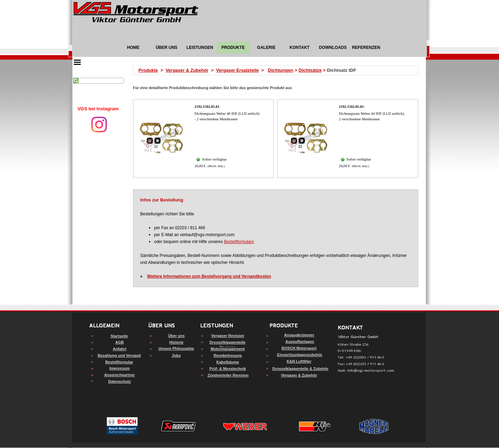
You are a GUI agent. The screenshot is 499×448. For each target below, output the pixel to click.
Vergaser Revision (227, 336)
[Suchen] (98, 81)
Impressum (120, 368)
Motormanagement (228, 349)
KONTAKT (300, 48)
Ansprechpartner (120, 375)
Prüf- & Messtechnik (228, 369)
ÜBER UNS (167, 48)
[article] (204, 139)
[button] (366, 371)
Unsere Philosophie (176, 348)
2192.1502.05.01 (207, 107)
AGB (120, 342)
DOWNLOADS (333, 48)
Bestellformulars (239, 242)
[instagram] (99, 124)
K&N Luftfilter (299, 361)
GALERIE (266, 48)
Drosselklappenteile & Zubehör (300, 369)
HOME (133, 48)
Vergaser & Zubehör (187, 70)
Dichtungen (281, 70)
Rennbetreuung (227, 355)
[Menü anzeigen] (77, 62)
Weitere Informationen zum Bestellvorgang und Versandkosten (209, 276)
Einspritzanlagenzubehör (300, 355)
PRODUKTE (233, 48)
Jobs (176, 355)
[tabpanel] (98, 109)
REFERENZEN (366, 48)
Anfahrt (119, 349)
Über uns (176, 336)
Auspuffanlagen (300, 342)
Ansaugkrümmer (299, 335)
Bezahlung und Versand (119, 355)
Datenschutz (119, 381)
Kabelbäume (227, 362)
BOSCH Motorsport (299, 348)
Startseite (119, 336)
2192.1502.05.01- (352, 107)
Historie (177, 342)
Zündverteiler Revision (228, 375)
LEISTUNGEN (200, 48)
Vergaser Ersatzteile (237, 70)
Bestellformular (119, 362)
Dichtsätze (310, 70)
